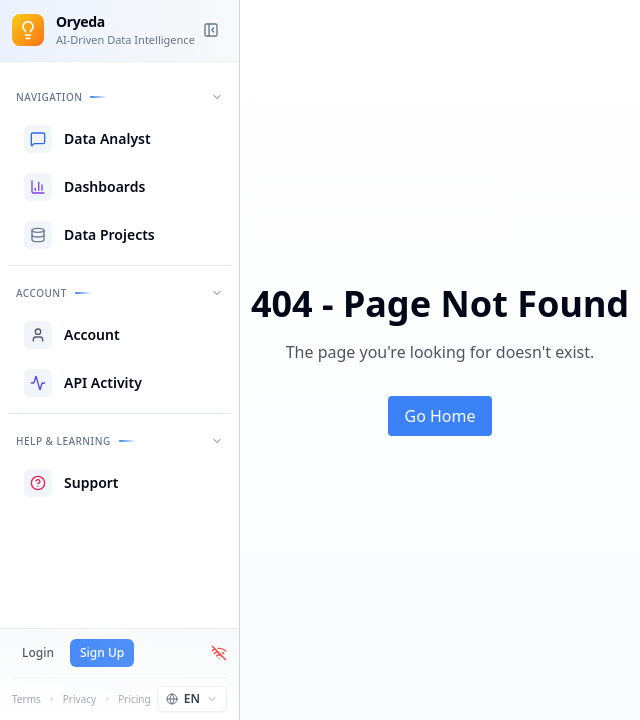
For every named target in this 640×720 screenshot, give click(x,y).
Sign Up (102, 652)
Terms (26, 699)
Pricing (134, 699)
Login (38, 652)
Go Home (439, 416)
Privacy (79, 699)
